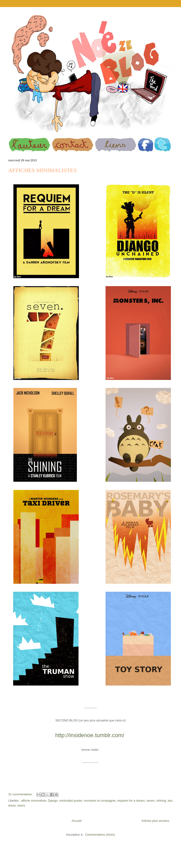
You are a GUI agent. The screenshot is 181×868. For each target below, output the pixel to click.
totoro (21, 805)
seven (151, 801)
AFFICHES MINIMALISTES (42, 170)
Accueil (77, 821)
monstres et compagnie (100, 801)
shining (161, 801)
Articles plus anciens (155, 821)
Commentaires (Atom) (100, 835)
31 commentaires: (21, 794)
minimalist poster (71, 801)
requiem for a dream (131, 801)
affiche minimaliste (34, 801)
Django (53, 801)
